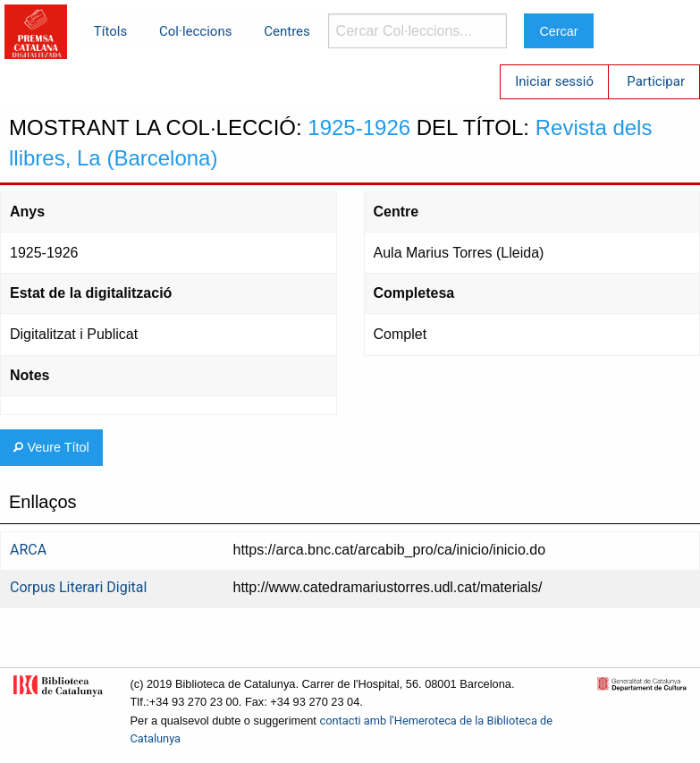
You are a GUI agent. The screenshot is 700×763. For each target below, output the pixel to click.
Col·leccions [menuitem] (195, 31)
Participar (656, 81)
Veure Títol (51, 447)
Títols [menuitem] (110, 31)
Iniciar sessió (554, 81)
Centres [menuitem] (287, 31)
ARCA (28, 550)
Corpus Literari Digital (78, 587)
